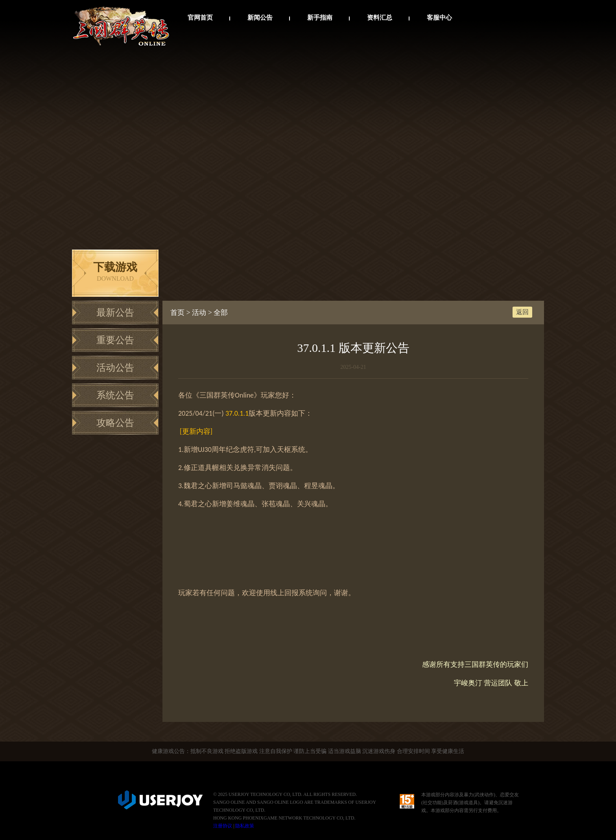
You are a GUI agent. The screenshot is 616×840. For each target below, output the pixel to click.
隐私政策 (245, 826)
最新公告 (115, 313)
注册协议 (223, 826)
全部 (221, 313)
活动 (199, 313)
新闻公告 (260, 18)
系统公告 (115, 395)
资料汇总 (380, 18)
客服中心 (439, 18)
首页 (177, 313)
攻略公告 (115, 423)
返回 (522, 312)
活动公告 (115, 368)
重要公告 (115, 340)
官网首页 (200, 18)
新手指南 (320, 18)
